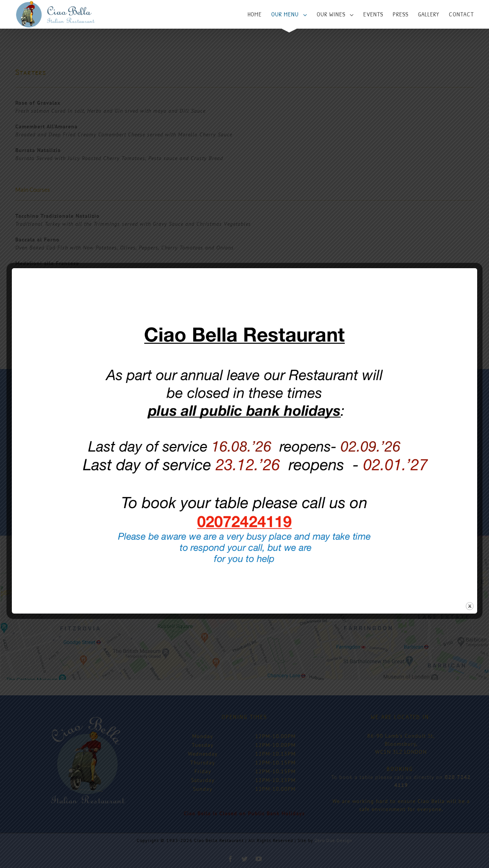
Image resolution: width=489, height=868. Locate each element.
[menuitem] (259, 14)
